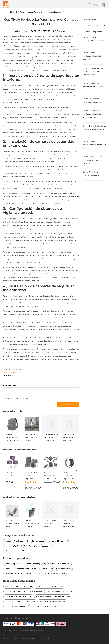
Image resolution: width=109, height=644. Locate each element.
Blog (12, 12)
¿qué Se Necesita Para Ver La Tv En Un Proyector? (12, 438)
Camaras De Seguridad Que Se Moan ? (31, 438)
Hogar (5, 12)
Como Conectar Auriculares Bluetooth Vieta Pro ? (93, 56)
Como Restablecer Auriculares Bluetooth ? (93, 101)
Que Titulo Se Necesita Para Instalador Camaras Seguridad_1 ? (69, 438)
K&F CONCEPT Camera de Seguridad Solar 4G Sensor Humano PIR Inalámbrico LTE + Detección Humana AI (31, 476)
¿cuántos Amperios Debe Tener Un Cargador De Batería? (12, 524)
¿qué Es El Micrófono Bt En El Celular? (32, 524)
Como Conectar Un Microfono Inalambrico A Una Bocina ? (94, 87)
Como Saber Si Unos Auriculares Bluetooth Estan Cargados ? (93, 114)
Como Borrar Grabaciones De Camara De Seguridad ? (94, 130)
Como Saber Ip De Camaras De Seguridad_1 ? (95, 174)
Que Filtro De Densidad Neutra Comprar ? (70, 524)
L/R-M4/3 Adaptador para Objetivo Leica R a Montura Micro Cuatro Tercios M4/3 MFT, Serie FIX (70, 476)
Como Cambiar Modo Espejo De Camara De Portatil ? (93, 160)
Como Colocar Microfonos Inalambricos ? (50, 524)
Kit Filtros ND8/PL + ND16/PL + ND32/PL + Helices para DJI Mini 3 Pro (12, 476)
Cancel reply (10, 372)
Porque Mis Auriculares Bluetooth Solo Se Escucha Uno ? (93, 72)
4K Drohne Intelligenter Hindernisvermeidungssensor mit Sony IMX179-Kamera (51, 476)
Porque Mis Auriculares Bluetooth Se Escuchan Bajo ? (93, 41)
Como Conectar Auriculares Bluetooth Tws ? (95, 145)
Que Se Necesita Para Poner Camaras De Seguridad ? (51, 438)
